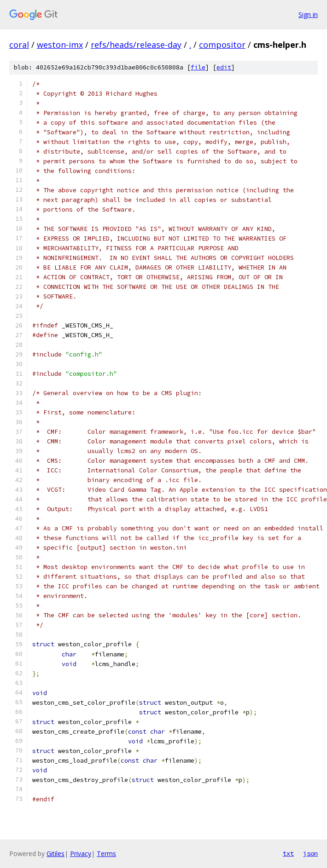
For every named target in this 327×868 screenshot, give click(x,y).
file (198, 67)
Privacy (81, 854)
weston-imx (60, 45)
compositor (222, 45)
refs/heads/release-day (136, 45)
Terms (106, 854)
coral (19, 45)
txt (288, 853)
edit (224, 67)
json (310, 853)
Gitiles (55, 854)
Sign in (308, 14)
